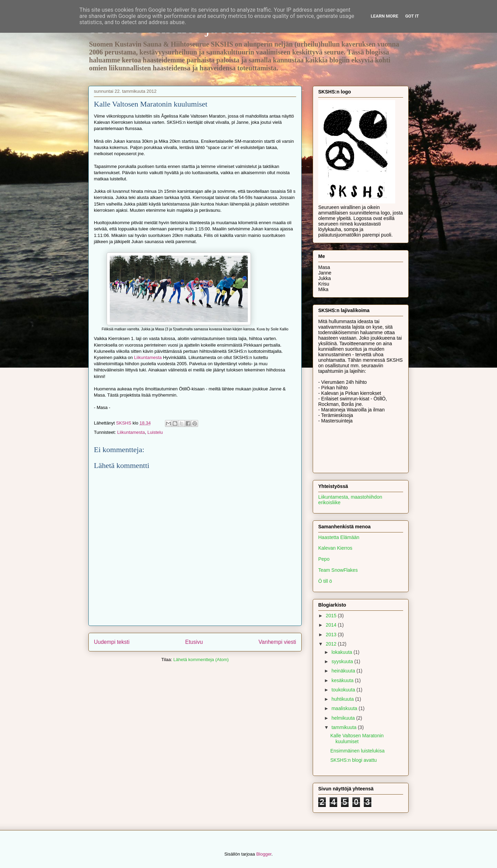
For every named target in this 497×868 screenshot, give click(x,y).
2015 (332, 616)
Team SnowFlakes (338, 570)
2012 (332, 644)
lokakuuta (342, 652)
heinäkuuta (344, 671)
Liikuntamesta (148, 357)
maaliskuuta (345, 708)
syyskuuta (343, 661)
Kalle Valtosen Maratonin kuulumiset (357, 739)
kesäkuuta (343, 680)
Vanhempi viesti (277, 642)
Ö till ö (325, 581)
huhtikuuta (343, 699)
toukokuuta (344, 690)
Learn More (384, 16)
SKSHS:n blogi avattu (354, 760)
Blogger (264, 854)
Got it (412, 16)
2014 (332, 625)
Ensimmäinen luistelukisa (357, 751)
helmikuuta (344, 718)
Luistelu (155, 432)
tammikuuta (344, 727)
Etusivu (194, 642)
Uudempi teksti (112, 642)
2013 (332, 635)
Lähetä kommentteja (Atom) (201, 660)
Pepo (324, 559)
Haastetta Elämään (339, 537)
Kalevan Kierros (335, 548)
